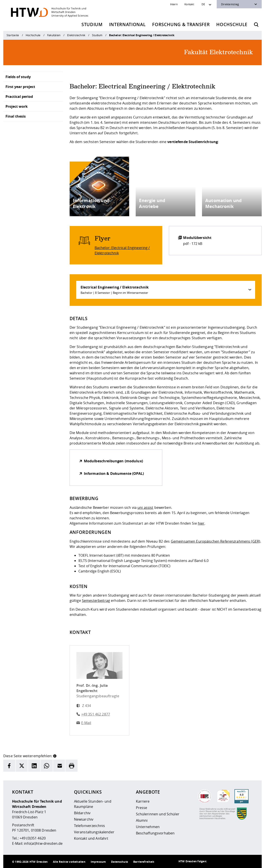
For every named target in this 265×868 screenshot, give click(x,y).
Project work (17, 106)
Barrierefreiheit (144, 862)
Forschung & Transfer (181, 24)
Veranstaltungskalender (94, 832)
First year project (20, 87)
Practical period (19, 97)
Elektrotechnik (76, 35)
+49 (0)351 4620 (33, 838)
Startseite (13, 35)
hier (201, 523)
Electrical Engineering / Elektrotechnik (115, 290)
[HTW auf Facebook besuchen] (240, 861)
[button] (55, 755)
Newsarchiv (84, 819)
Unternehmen (148, 827)
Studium (92, 24)
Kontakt (189, 4)
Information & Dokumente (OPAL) (114, 473)
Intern (174, 4)
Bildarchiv (82, 813)
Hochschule (232, 24)
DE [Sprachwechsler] (203, 4)
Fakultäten (54, 35)
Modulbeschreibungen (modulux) (113, 461)
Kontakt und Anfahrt (91, 838)
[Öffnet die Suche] (256, 25)
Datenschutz (120, 862)
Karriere (143, 801)
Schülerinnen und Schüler (158, 814)
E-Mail (86, 723)
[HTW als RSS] (213, 861)
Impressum (98, 862)
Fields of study (18, 77)
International (127, 24)
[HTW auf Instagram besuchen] (222, 861)
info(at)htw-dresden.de (43, 843)
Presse (142, 808)
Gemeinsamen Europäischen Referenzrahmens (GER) (215, 541)
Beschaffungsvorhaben (155, 833)
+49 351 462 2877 (96, 714)
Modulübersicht (197, 238)
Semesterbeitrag (96, 601)
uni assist (145, 508)
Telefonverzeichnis (90, 826)
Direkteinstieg (230, 4)
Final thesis (16, 116)
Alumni (142, 820)
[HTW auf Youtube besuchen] (249, 861)
